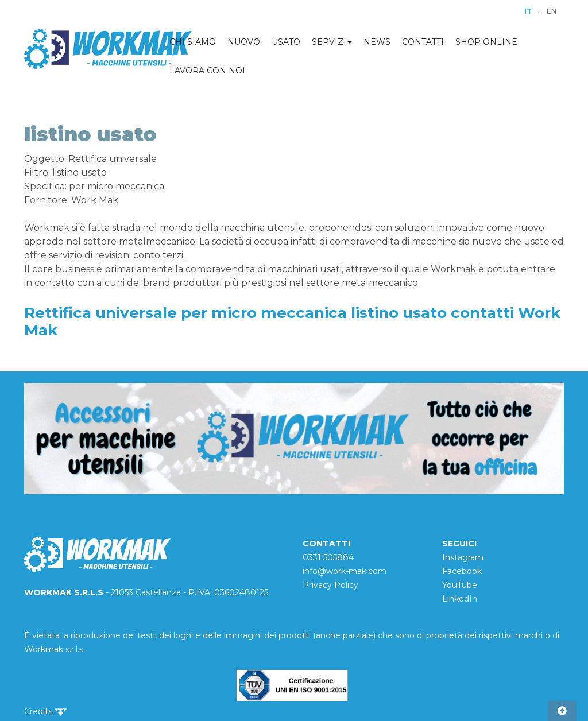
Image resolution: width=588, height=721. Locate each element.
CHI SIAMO (193, 42)
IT (528, 11)
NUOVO (244, 42)
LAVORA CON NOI (207, 71)
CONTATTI (423, 42)
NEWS (377, 42)
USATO (286, 42)
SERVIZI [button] (332, 42)
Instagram (463, 557)
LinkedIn (460, 599)
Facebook (462, 571)
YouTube (460, 585)
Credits (45, 711)
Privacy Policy (330, 585)
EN (552, 11)
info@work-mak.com (345, 571)
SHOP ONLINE (486, 42)
